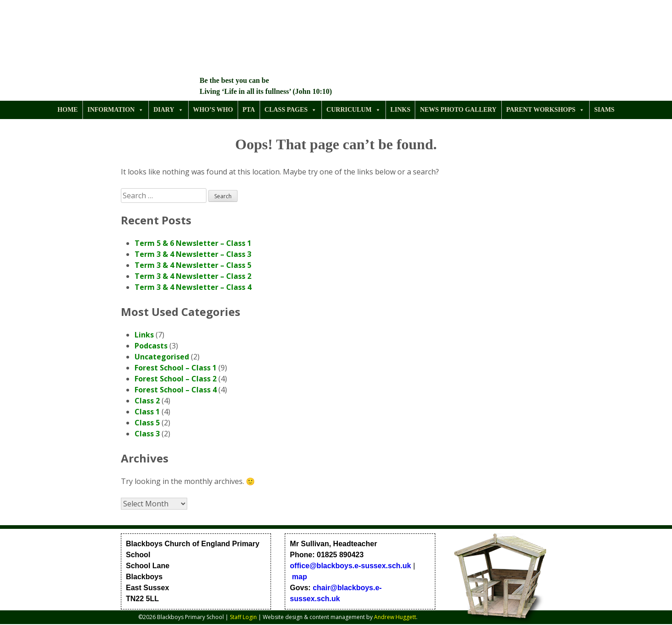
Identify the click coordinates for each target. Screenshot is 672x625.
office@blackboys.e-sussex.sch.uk (350, 566)
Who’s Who (213, 110)
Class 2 (147, 401)
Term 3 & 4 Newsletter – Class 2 (193, 276)
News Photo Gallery (458, 110)
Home (68, 110)
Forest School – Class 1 (176, 368)
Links (401, 110)
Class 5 (147, 423)
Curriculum (354, 110)
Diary (168, 110)
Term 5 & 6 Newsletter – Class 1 (193, 243)
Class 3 (147, 434)
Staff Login (243, 617)
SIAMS (604, 110)
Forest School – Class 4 (176, 390)
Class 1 (147, 412)
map (300, 577)
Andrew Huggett (395, 617)
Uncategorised (162, 357)
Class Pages (291, 110)
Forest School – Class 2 (176, 379)
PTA (249, 110)
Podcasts (151, 346)
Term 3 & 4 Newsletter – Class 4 (193, 287)
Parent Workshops (545, 110)
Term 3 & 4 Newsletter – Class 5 (193, 265)
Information (116, 110)
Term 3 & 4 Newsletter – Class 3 (193, 254)
